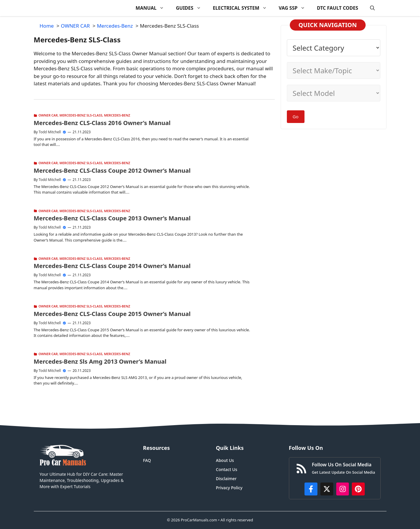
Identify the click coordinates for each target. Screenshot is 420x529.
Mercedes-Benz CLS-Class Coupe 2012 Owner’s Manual (112, 170)
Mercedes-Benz (117, 115)
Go (296, 117)
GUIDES (191, 8)
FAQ (147, 460)
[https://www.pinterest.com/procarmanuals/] (358, 489)
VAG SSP (295, 8)
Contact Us (227, 469)
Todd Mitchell (50, 132)
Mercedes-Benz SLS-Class (81, 115)
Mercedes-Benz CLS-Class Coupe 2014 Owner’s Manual (112, 266)
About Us (225, 460)
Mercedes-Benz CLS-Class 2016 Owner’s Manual (102, 123)
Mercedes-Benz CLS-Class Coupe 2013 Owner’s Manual (112, 218)
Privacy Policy (229, 488)
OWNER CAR (48, 115)
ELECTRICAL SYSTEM (243, 8)
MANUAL (153, 8)
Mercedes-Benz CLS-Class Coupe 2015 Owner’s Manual (112, 314)
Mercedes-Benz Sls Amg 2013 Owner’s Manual (100, 361)
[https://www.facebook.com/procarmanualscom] (311, 489)
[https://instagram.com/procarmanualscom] (343, 489)
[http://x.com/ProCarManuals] (327, 489)
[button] (372, 8)
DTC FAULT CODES (337, 8)
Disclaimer (226, 479)
